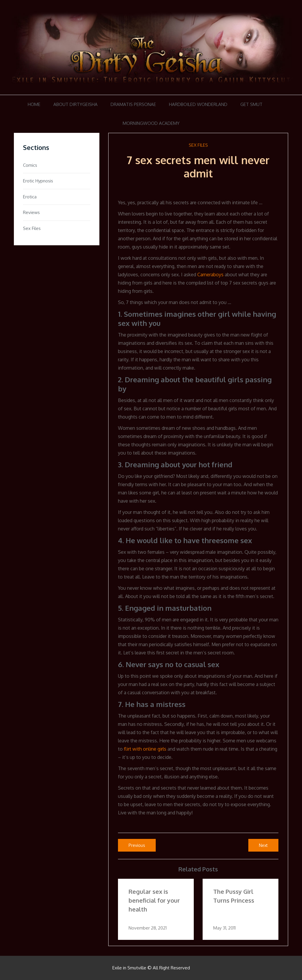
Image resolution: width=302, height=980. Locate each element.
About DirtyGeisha (75, 104)
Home (34, 104)
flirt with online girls (145, 749)
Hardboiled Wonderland (198, 104)
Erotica (30, 197)
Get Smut (251, 104)
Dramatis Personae (133, 104)
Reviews (31, 212)
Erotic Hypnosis (38, 181)
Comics (30, 165)
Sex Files (198, 145)
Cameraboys (210, 275)
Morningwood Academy (151, 123)
